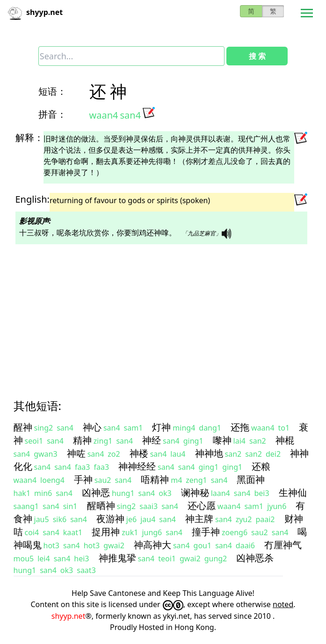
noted (283, 604)
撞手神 (206, 532)
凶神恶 (96, 492)
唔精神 (155, 479)
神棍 (285, 440)
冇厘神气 (283, 545)
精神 (82, 440)
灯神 (161, 427)
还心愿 (202, 506)
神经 (152, 440)
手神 (83, 479)
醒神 (23, 427)
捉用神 (106, 532)
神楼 (139, 453)
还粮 (261, 466)
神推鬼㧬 (117, 558)
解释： (29, 138)
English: (33, 199)
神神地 (209, 453)
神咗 (76, 453)
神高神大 (152, 545)
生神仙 (293, 492)
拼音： (52, 114)
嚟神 (222, 440)
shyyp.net (69, 616)
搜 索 (257, 56)
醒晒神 (101, 506)
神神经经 (137, 466)
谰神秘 (195, 492)
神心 (92, 427)
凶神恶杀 (255, 558)
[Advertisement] (163, 313)
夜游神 (110, 519)
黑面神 (251, 479)
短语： (52, 91)
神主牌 (199, 519)
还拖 (240, 427)
